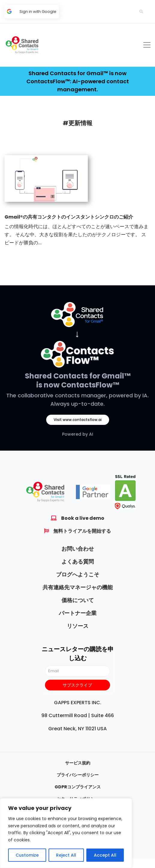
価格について (78, 600)
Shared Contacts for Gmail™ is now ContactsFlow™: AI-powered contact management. (78, 81)
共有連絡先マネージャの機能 (78, 587)
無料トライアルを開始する (82, 531)
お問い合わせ (78, 549)
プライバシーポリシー (78, 775)
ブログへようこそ (78, 574)
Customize (27, 855)
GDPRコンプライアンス (78, 787)
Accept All (105, 855)
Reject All (66, 855)
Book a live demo (83, 518)
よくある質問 (78, 562)
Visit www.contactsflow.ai (78, 420)
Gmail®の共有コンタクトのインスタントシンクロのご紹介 (69, 217)
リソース (78, 626)
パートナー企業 (78, 613)
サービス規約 (78, 763)
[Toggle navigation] (147, 45)
